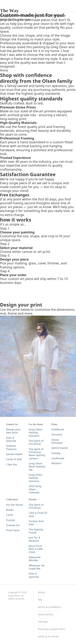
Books (10, 510)
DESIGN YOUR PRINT (16, 2)
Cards (10, 515)
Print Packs (13, 530)
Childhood (58, 430)
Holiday (56, 453)
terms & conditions (49, 607)
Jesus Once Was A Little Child (36, 549)
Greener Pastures (11, 448)
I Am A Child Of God (38, 515)
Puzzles (11, 520)
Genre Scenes (60, 448)
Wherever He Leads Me (37, 567)
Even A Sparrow (11, 439)
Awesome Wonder (35, 559)
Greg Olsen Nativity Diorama (36, 433)
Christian (57, 435)
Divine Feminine (57, 441)
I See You (12, 465)
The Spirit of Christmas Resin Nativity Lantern (37, 454)
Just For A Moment (35, 539)
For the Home (14, 505)
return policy (46, 614)
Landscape (58, 458)
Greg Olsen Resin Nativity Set (37, 467)
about (41, 592)
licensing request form (52, 629)
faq (40, 600)
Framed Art (13, 525)
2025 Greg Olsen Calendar (35, 489)
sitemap (43, 622)
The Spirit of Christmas (36, 442)
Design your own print (13, 431)
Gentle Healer (14, 454)
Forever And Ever (36, 523)
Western (56, 463)
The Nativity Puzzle (36, 531)
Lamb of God (14, 459)
